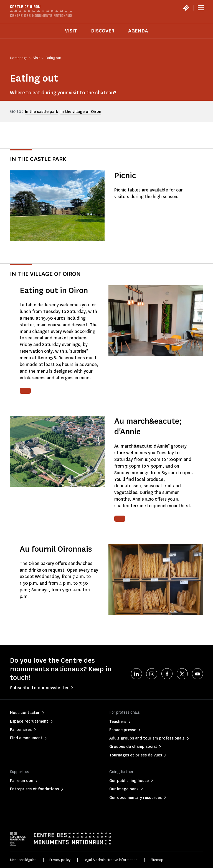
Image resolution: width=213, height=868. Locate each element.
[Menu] (201, 8)
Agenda (138, 31)
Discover (103, 31)
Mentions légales (23, 860)
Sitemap (157, 860)
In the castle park (42, 112)
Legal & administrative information (111, 860)
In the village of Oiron (81, 112)
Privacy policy (60, 860)
